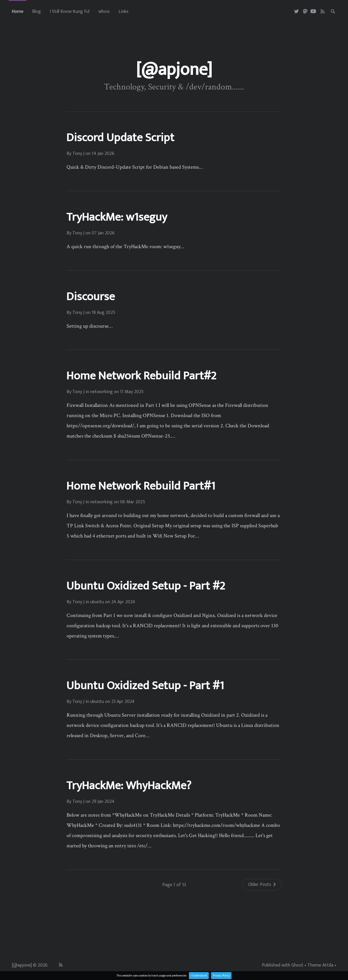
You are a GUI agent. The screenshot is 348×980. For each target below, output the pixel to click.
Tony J (78, 154)
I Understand (199, 976)
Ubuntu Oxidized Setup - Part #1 (145, 686)
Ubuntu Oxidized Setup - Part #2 (146, 586)
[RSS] (323, 12)
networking (101, 392)
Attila (328, 965)
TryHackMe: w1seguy (117, 217)
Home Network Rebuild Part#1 (141, 486)
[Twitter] (297, 12)
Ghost (297, 965)
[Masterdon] (305, 12)
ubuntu (97, 602)
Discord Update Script (120, 138)
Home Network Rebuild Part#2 (141, 376)
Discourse (91, 297)
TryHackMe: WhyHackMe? (129, 786)
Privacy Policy (221, 976)
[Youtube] (313, 12)
